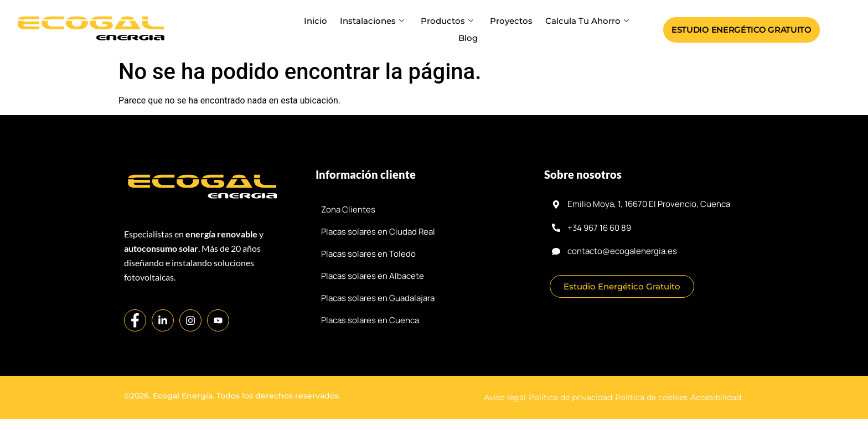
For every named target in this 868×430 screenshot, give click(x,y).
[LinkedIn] (163, 320)
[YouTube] (218, 320)
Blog (468, 38)
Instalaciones (374, 21)
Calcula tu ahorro (583, 21)
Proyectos (509, 21)
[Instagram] (190, 320)
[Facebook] (135, 320)
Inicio (319, 21)
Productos (447, 21)
